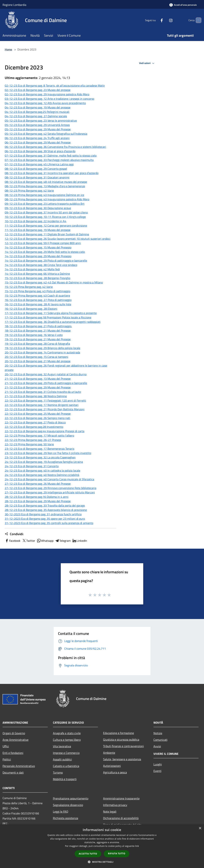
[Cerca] (197, 20)
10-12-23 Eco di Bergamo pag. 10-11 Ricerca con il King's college (45, 217)
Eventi (157, 771)
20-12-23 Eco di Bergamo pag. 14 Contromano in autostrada (42, 352)
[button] (102, 862)
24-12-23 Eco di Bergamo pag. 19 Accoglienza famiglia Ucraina (44, 462)
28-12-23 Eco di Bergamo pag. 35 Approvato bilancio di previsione (46, 510)
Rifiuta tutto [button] (117, 854)
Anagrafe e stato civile (67, 733)
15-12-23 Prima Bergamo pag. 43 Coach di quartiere (37, 295)
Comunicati (160, 740)
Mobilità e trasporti (65, 779)
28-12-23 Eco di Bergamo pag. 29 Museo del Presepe (38, 501)
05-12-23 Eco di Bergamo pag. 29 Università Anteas (37, 125)
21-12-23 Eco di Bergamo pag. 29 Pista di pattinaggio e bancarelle (46, 383)
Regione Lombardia (14, 5)
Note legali (110, 811)
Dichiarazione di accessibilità (121, 818)
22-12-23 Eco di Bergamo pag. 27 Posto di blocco (35, 422)
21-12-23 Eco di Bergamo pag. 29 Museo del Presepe (38, 387)
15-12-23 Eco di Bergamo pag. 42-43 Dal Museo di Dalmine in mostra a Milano (54, 282)
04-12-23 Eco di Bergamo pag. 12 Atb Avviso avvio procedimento (45, 103)
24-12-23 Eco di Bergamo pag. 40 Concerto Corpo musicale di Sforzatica (49, 479)
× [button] (200, 828)
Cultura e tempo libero (67, 740)
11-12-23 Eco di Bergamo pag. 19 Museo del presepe (38, 230)
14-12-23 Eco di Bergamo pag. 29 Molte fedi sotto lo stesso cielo (45, 252)
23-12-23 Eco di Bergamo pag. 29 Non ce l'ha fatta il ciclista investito (48, 453)
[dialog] (102, 846)
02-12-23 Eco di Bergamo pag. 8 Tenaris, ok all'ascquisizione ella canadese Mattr (55, 85)
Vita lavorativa (62, 746)
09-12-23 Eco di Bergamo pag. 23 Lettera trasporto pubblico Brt (45, 204)
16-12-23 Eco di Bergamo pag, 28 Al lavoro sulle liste (38, 304)
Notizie (158, 733)
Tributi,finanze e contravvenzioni (123, 746)
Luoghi (158, 764)
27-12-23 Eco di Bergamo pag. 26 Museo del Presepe (38, 484)
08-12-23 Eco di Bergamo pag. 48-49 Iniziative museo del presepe (46, 182)
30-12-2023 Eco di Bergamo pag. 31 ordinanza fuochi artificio (43, 514)
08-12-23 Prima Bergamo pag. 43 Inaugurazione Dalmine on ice (44, 195)
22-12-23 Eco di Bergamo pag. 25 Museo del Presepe (38, 414)
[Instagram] (165, 20)
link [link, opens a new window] (137, 846)
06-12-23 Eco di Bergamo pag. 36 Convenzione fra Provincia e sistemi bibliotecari (55, 147)
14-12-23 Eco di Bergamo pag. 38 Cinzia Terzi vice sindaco (41, 265)
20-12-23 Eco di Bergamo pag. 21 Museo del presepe (38, 361)
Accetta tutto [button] (88, 854)
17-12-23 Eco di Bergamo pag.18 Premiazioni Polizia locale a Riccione (48, 317)
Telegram (63, 541)
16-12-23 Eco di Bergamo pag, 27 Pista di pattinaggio (38, 300)
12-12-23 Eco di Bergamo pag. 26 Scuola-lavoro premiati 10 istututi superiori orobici (58, 239)
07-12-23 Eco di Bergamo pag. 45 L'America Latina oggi (39, 164)
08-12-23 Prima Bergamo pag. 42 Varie (29, 190)
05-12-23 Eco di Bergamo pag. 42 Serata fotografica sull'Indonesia (46, 134)
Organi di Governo (14, 733)
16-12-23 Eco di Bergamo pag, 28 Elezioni (31, 309)
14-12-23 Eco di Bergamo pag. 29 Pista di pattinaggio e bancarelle (46, 260)
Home (8, 49)
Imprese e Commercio (66, 753)
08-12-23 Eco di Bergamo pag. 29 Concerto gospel (36, 169)
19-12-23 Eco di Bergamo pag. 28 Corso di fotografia (37, 344)
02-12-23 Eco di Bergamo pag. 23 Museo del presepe (38, 90)
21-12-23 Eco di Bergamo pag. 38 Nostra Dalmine (36, 396)
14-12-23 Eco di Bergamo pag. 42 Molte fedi (32, 269)
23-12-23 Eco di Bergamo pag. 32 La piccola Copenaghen (40, 457)
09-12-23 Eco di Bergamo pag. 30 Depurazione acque (38, 208)
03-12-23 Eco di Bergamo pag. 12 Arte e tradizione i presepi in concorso (49, 99)
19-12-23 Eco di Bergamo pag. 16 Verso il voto (34, 335)
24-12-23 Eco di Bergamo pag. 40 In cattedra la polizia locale (43, 470)
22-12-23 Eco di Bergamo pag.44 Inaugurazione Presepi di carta (45, 431)
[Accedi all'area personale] (183, 5)
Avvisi (157, 746)
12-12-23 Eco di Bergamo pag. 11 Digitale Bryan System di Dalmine (47, 234)
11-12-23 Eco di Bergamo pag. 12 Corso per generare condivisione (46, 225)
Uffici (6, 746)
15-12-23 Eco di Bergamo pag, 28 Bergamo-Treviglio (37, 278)
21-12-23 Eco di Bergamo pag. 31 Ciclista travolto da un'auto (43, 392)
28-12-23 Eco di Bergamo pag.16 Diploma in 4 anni (37, 497)
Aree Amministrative (16, 740)
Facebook (13, 541)
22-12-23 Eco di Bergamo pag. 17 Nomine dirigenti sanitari (42, 405)
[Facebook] (155, 20)
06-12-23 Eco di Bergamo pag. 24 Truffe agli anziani (37, 138)
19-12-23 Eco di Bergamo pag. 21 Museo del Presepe (38, 339)
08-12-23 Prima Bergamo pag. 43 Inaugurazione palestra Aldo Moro (47, 199)
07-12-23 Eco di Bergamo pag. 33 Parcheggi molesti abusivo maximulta (49, 160)
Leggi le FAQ (61, 811)
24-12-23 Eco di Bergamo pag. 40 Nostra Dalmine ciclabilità (42, 475)
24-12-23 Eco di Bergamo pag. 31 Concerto (32, 466)
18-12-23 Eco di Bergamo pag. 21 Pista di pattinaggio (38, 326)
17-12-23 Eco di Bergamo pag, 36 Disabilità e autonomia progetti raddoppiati (53, 322)
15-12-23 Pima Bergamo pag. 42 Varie (29, 287)
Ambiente (109, 753)
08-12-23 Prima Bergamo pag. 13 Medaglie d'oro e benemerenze (45, 186)
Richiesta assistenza (66, 818)
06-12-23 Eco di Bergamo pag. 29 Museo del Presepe (38, 142)
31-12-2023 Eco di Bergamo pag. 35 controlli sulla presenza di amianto (49, 523)
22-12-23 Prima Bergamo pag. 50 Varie (29, 444)
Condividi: (14, 534)
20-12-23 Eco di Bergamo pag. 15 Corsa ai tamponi (36, 357)
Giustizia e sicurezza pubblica (121, 739)
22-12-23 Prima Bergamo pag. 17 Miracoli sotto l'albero (39, 435)
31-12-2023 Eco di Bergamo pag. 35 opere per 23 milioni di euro (45, 519)
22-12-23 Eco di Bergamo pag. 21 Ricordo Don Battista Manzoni (45, 409)
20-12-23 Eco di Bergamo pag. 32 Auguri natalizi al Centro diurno (46, 374)
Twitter (29, 541)
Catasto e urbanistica (66, 766)
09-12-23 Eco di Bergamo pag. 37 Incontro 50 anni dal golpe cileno (46, 212)
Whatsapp (45, 541)
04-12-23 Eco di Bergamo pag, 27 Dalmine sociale (36, 116)
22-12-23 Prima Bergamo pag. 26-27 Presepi (33, 440)
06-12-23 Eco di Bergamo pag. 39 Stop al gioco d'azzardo (40, 151)
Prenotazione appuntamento (71, 798)
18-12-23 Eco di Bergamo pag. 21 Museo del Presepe (38, 330)
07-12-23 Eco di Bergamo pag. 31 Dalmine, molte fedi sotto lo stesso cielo (51, 155)
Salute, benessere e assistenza (122, 759)
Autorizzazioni (112, 766)
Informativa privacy (115, 805)
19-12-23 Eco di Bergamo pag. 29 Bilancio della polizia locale (43, 348)
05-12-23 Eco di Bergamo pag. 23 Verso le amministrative (41, 120)
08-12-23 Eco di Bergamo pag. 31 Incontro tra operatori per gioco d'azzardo (52, 173)
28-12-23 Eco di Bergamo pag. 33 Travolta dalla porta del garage (45, 505)
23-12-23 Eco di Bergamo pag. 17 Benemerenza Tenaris (40, 449)
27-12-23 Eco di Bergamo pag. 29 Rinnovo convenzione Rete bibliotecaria (51, 488)
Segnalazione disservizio (68, 805)
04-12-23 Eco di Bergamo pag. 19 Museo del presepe (38, 107)
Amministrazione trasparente (121, 798)
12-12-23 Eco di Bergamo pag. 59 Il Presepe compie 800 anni (43, 243)
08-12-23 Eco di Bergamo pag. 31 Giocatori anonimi (37, 177)
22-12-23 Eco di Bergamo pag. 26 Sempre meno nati (37, 418)
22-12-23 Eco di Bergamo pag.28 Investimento (34, 427)
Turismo (58, 772)
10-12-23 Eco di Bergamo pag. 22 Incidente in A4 (35, 221)
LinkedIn (80, 541)
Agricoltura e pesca (115, 772)
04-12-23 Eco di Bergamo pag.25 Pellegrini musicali (37, 112)
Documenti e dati (13, 772)
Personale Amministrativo (19, 766)
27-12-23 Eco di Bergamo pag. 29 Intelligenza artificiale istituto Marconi (50, 492)
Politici (7, 759)
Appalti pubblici (62, 759)
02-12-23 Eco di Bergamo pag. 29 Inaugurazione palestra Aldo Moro (47, 94)
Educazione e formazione (119, 733)
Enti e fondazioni (13, 753)
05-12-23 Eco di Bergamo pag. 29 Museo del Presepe (38, 129)
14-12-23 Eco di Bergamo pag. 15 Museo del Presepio (38, 247)
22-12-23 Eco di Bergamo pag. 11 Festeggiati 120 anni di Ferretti (45, 400)
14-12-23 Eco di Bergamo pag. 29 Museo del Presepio (38, 256)
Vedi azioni (147, 63)
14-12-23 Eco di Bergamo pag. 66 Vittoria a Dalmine (37, 274)
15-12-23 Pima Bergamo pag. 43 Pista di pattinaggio (37, 291)
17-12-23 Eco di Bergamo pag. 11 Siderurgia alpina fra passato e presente (51, 313)
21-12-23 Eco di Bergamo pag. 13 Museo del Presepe (38, 379)
